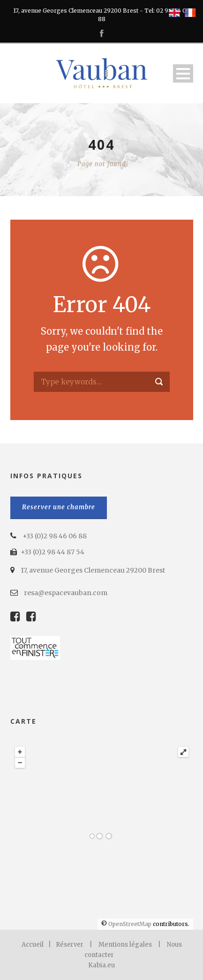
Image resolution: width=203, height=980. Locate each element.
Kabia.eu (101, 965)
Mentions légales (125, 945)
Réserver (70, 945)
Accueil (33, 945)
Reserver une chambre (59, 507)
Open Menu (183, 73)
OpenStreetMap (130, 924)
